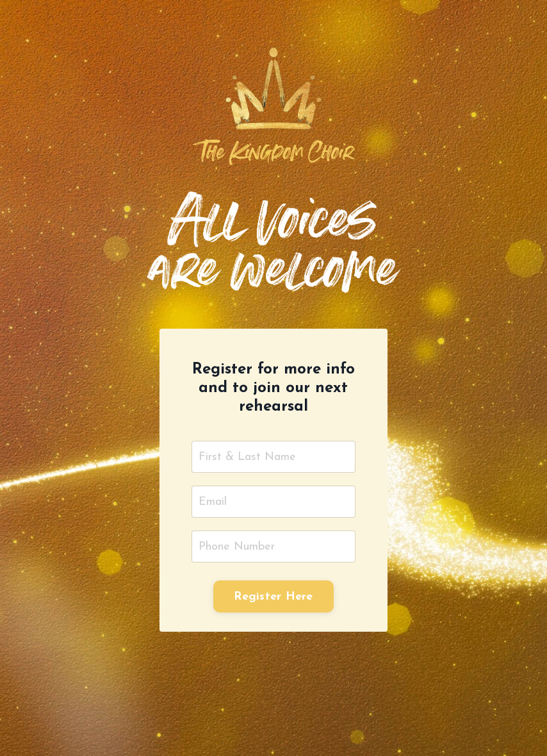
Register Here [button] (273, 597)
